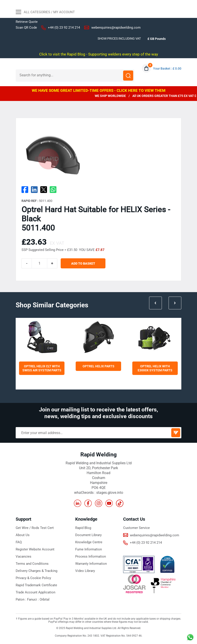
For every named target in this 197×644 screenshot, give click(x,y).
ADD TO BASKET (83, 263)
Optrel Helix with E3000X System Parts (155, 368)
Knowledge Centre (89, 542)
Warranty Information (91, 564)
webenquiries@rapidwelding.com (116, 28)
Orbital (45, 599)
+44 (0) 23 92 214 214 (64, 28)
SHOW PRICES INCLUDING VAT (119, 39)
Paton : (21, 599)
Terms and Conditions (32, 564)
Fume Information (89, 549)
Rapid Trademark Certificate (36, 585)
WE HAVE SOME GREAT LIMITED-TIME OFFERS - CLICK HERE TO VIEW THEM (99, 90)
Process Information (91, 556)
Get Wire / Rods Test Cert (35, 528)
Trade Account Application (35, 592)
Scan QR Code (26, 28)
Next (175, 303)
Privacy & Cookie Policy (33, 578)
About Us (23, 535)
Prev (155, 303)
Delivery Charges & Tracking (36, 571)
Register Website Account (35, 549)
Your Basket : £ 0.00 (167, 68)
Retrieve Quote (27, 22)
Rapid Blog (83, 528)
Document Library (88, 535)
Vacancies (24, 556)
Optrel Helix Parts (98, 366)
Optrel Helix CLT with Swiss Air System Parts (42, 368)
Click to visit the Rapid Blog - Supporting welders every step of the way (99, 54)
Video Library (85, 571)
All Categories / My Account (45, 13)
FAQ (19, 542)
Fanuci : (33, 599)
